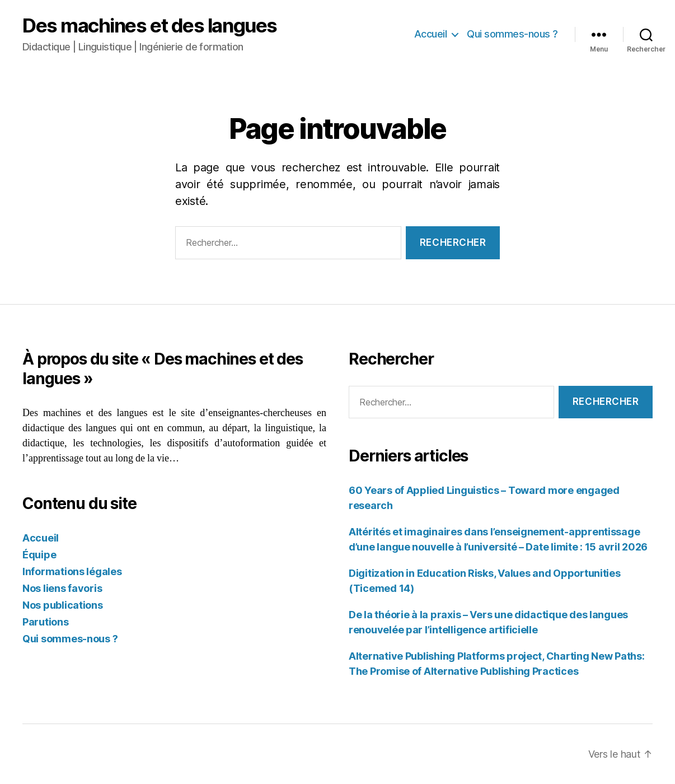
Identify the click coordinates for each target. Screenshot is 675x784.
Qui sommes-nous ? (512, 34)
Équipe (39, 555)
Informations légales (72, 571)
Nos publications (63, 605)
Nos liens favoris (62, 588)
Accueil (431, 34)
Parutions (46, 622)
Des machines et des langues (150, 25)
